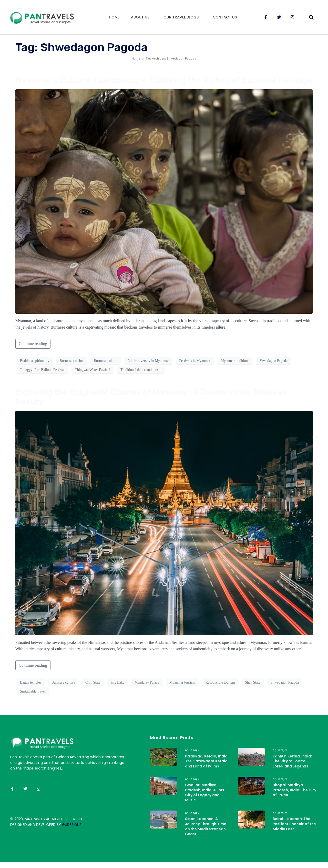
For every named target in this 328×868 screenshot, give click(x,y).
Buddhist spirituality (35, 361)
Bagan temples (31, 682)
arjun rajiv (192, 750)
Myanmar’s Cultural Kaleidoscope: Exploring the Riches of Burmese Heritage (164, 80)
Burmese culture (106, 361)
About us (140, 17)
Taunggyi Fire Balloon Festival (42, 370)
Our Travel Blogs (181, 17)
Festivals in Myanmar (195, 361)
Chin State (93, 682)
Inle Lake (117, 682)
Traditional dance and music (141, 370)
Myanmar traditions (235, 361)
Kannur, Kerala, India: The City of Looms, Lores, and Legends (292, 761)
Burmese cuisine (72, 361)
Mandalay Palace (147, 682)
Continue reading (33, 344)
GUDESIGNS (72, 825)
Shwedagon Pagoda (273, 361)
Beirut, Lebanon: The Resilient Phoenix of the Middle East (294, 825)
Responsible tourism (220, 682)
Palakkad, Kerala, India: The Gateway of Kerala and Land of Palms (207, 761)
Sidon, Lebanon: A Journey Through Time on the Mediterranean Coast (206, 827)
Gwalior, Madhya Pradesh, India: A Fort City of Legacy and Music (205, 793)
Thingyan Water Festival (93, 370)
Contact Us (225, 17)
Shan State (253, 682)
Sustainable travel (33, 691)
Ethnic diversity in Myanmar (148, 361)
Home (114, 17)
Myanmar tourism (182, 682)
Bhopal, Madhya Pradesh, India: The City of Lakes (294, 791)
